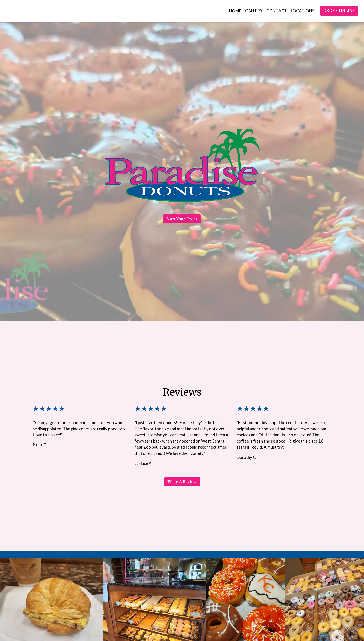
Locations (303, 11)
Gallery (254, 11)
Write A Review (182, 482)
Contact (277, 11)
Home (235, 11)
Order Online (339, 11)
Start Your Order (182, 219)
